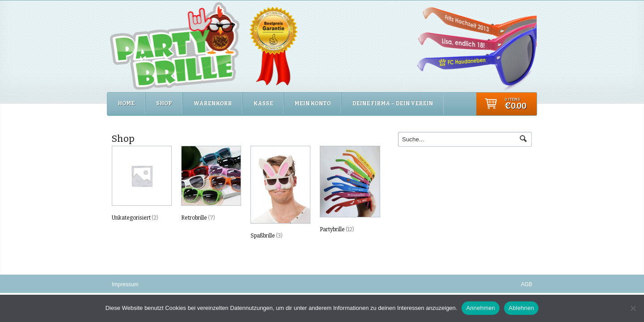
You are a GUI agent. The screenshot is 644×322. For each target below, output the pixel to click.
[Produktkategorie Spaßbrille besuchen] (280, 194)
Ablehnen (521, 308)
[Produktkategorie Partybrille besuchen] (349, 191)
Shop (164, 103)
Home (126, 103)
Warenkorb (212, 103)
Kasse (263, 103)
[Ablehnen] (633, 308)
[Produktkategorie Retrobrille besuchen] (211, 185)
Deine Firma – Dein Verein (392, 103)
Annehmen (481, 308)
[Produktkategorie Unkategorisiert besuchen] (141, 185)
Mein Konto (312, 103)
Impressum (125, 284)
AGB (527, 284)
